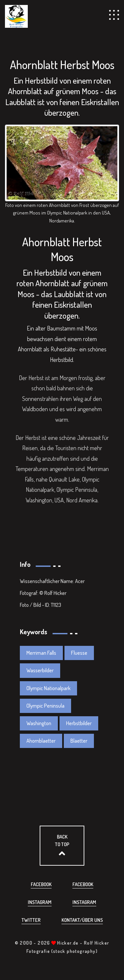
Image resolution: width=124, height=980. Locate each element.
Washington (39, 723)
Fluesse (79, 653)
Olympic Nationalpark (48, 688)
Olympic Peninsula (45, 706)
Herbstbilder (79, 723)
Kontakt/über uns (82, 920)
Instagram (40, 902)
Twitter (31, 920)
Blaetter (79, 741)
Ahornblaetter (41, 741)
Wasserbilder (40, 670)
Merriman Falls (41, 653)
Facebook (41, 884)
